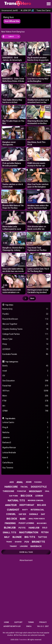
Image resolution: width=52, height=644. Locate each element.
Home (6, 622)
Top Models (10, 418)
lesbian (39, 496)
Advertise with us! (12, 626)
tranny (13, 546)
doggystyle (39, 487)
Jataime (25, 438)
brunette (38, 542)
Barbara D (25, 443)
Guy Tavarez (25, 468)
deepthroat (27, 505)
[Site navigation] (49, 4)
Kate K (25, 458)
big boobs (42, 523)
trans (9, 542)
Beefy (25, 366)
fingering (10, 523)
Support (18, 622)
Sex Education (25, 381)
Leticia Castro (25, 422)
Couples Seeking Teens (25, 329)
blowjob (10, 528)
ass (12, 482)
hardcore (11, 487)
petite (22, 528)
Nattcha (25, 432)
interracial (37, 510)
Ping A (25, 427)
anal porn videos (37, 519)
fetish (45, 532)
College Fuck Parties (25, 334)
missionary (36, 491)
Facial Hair (25, 386)
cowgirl (11, 514)
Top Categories (12, 362)
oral (47, 491)
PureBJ (25, 314)
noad (25, 371)
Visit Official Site (12, 21)
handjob (34, 528)
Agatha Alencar (25, 448)
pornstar (22, 491)
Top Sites (9, 305)
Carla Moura (25, 463)
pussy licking (26, 523)
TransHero (23, 640)
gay (43, 514)
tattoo (42, 537)
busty (25, 510)
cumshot (13, 510)
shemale (34, 514)
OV (25, 376)
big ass (42, 505)
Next (32, 298)
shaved (18, 542)
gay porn (13, 496)
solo (45, 528)
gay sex (22, 514)
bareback (36, 546)
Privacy (43, 622)
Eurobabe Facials (25, 354)
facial (24, 487)
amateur (11, 505)
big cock (27, 496)
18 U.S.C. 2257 (43, 626)
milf (7, 537)
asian (29, 482)
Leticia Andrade (25, 453)
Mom (25, 396)
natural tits (16, 500)
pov (27, 542)
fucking (38, 482)
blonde (17, 537)
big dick (12, 519)
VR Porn (25, 391)
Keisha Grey (25, 309)
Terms (31, 622)
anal (20, 482)
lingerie (24, 546)
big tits (30, 537)
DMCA (29, 626)
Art (25, 406)
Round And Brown (25, 319)
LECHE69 (25, 349)
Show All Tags (26, 552)
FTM (25, 401)
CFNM (25, 411)
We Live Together (25, 324)
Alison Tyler (25, 339)
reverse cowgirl (36, 500)
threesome (8, 491)
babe (23, 519)
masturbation (29, 532)
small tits (9, 532)
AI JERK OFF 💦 (27, 10)
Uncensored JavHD (10, 10)
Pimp (25, 344)
